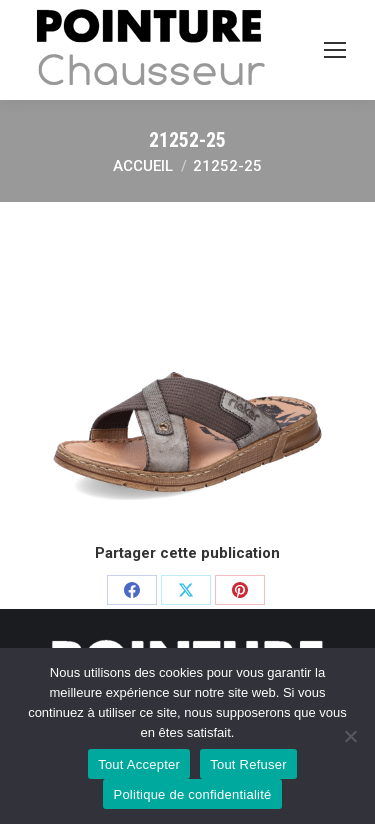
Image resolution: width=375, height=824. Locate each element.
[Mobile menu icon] (335, 50)
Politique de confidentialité (192, 794)
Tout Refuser (248, 764)
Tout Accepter (139, 764)
